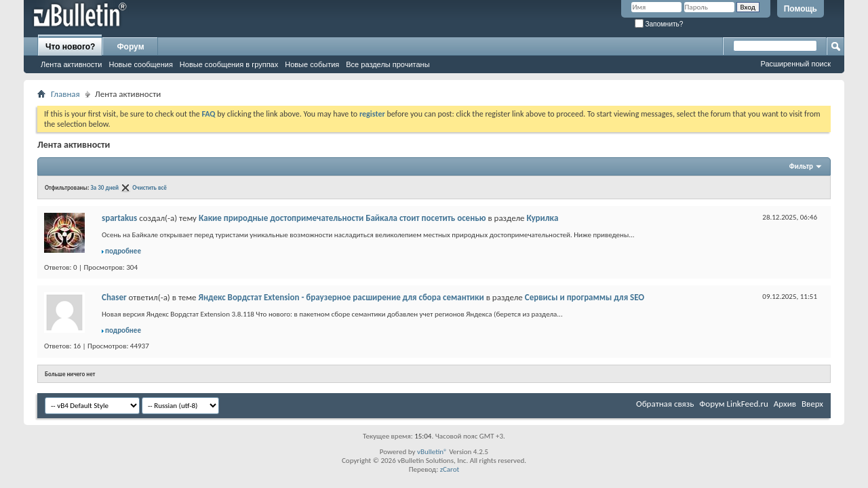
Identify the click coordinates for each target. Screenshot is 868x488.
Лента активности (71, 64)
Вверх (812, 404)
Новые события (312, 64)
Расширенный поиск (795, 64)
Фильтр (801, 166)
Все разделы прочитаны (388, 64)
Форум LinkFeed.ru (734, 404)
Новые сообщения (140, 64)
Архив (785, 404)
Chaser (114, 297)
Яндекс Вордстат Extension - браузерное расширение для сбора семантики (341, 297)
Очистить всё (150, 187)
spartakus (119, 218)
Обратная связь (665, 404)
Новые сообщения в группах (229, 64)
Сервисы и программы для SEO (585, 297)
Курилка (542, 218)
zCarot (450, 469)
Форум (130, 47)
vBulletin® (432, 452)
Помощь (801, 9)
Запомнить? (659, 24)
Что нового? (70, 47)
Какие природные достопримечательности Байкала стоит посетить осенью (342, 218)
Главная (65, 94)
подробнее (123, 251)
